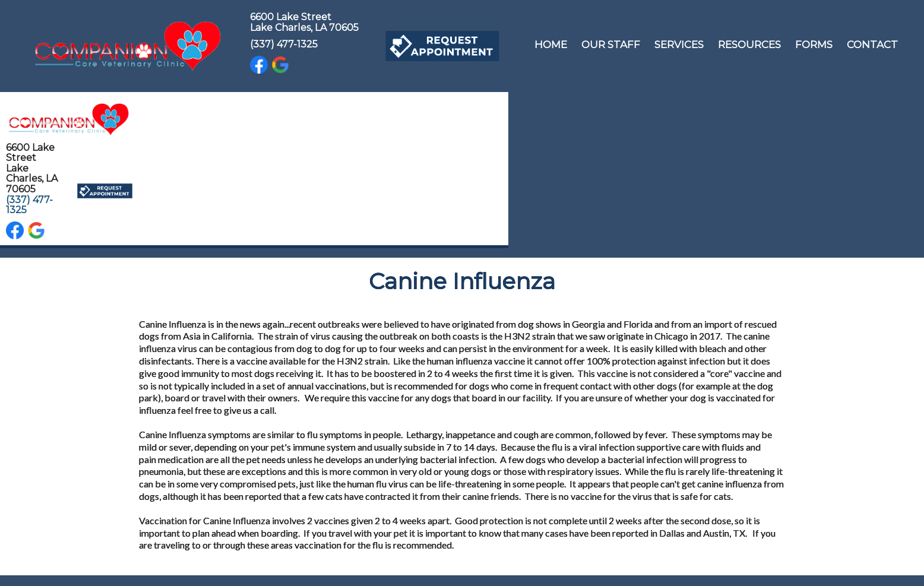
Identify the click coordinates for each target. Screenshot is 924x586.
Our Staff (611, 45)
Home (551, 45)
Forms (814, 45)
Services (679, 45)
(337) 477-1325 (284, 44)
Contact (872, 45)
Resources (749, 45)
